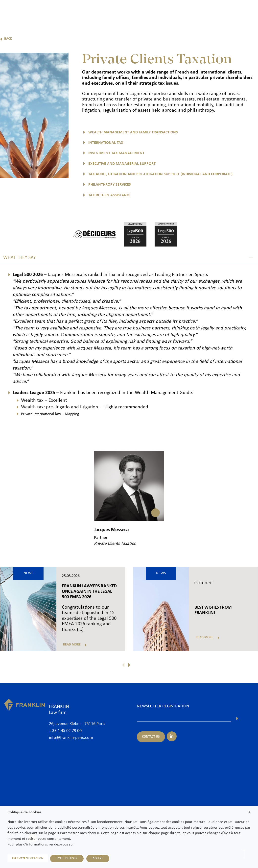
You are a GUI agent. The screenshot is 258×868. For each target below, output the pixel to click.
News (204, 12)
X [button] (250, 812)
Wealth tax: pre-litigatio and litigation (60, 407)
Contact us (244, 12)
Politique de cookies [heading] (24, 812)
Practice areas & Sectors (142, 12)
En (248, 24)
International (181, 12)
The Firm (86, 12)
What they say (20, 258)
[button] (129, 258)
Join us (222, 12)
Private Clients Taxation (115, 544)
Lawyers (108, 12)
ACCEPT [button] (98, 858)
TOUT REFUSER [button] (67, 858)
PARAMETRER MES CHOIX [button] (28, 859)
